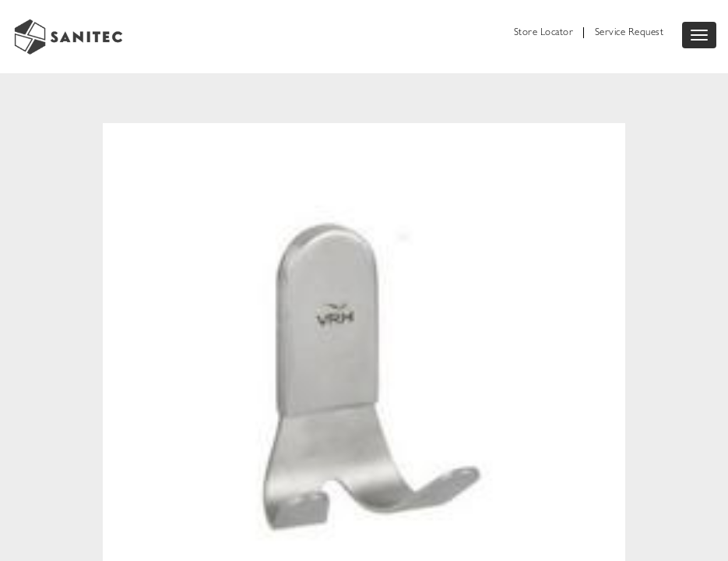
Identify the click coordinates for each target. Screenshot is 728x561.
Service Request (630, 33)
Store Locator (544, 33)
